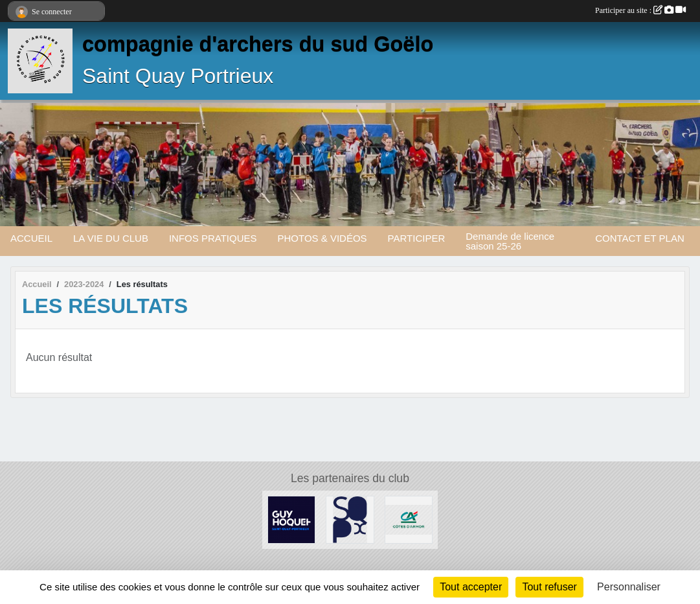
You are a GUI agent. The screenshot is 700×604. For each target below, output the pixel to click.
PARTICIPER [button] (417, 238)
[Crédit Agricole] (409, 519)
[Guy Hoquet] (291, 519)
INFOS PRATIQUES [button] (213, 238)
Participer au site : (640, 10)
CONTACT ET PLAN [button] (640, 238)
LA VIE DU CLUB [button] (111, 238)
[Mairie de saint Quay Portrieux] (350, 519)
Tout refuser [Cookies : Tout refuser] (549, 587)
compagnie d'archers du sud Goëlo (258, 44)
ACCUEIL (31, 238)
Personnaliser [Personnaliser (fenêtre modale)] (629, 587)
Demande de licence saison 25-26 (510, 241)
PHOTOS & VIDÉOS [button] (322, 238)
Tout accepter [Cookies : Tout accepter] (471, 587)
